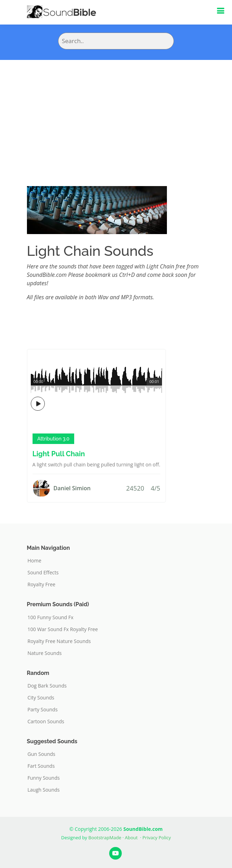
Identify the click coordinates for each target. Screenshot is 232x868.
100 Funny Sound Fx (51, 617)
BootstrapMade (105, 838)
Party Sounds (43, 710)
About (131, 838)
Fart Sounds (41, 766)
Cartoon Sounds (46, 722)
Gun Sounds (42, 754)
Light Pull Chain (59, 454)
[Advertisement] (116, 112)
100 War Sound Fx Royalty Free (63, 629)
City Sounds (41, 698)
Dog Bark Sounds (47, 686)
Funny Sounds (44, 778)
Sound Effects (43, 573)
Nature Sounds (45, 653)
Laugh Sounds (44, 790)
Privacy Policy (157, 838)
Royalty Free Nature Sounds (59, 641)
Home (35, 561)
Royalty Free (42, 585)
